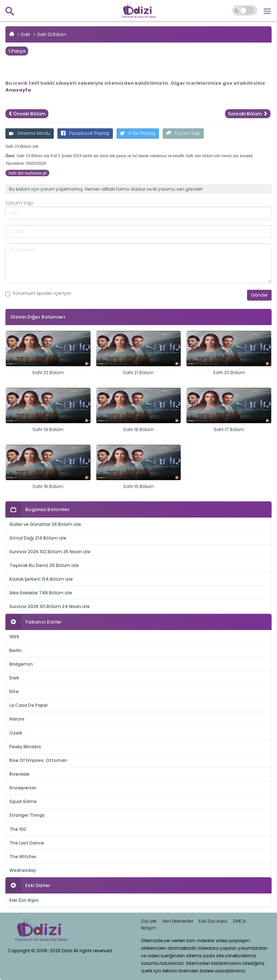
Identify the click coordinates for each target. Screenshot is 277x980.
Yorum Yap (183, 133)
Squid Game (23, 801)
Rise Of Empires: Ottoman (38, 760)
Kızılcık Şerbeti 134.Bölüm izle (41, 579)
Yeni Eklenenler (178, 921)
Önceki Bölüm (27, 114)
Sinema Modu (30, 133)
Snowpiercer (23, 788)
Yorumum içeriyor (38, 293)
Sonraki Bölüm (248, 114)
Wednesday (23, 870)
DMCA (239, 921)
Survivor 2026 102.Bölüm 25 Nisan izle (50, 552)
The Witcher (23, 857)
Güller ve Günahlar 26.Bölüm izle (45, 524)
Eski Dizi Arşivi (24, 900)
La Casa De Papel (28, 705)
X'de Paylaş (138, 133)
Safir (26, 34)
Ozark (16, 733)
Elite (14, 691)
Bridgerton (21, 664)
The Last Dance (27, 843)
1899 (14, 637)
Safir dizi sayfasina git (27, 173)
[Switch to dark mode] (245, 10)
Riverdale (19, 774)
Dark (14, 678)
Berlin (16, 650)
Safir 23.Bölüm (52, 34)
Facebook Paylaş (85, 133)
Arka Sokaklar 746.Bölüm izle (41, 593)
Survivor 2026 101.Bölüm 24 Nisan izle (50, 606)
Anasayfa (18, 90)
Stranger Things (27, 815)
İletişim (149, 928)
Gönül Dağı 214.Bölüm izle (38, 538)
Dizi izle (149, 921)
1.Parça (17, 51)
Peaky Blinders (25, 747)
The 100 (18, 829)
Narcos (17, 719)
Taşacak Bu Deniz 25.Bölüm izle (44, 565)
